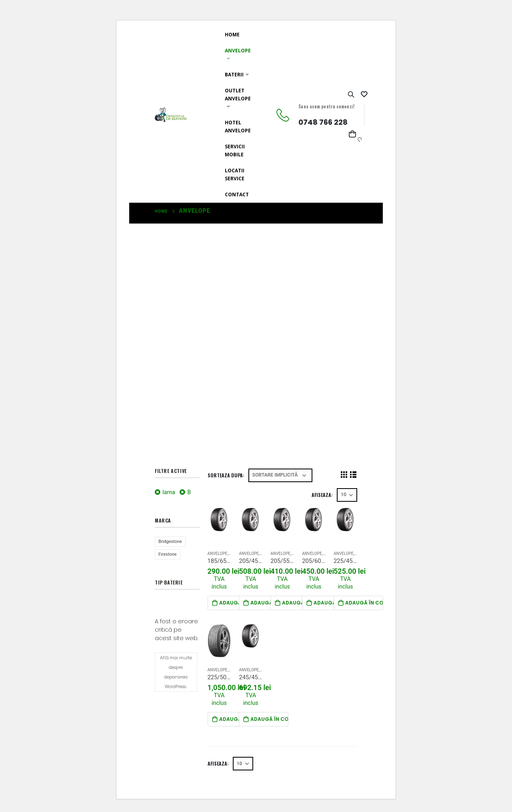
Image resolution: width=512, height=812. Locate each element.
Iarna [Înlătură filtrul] (169, 492)
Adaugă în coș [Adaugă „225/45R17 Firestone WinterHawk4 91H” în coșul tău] (364, 603)
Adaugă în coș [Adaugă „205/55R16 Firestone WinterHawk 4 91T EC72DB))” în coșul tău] (301, 603)
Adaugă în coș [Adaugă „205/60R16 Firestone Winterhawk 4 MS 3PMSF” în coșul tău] (333, 603)
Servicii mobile (235, 151)
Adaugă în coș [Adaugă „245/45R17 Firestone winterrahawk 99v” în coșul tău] (269, 719)
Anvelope (238, 51)
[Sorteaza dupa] (280, 475)
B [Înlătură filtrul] (189, 492)
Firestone (168, 554)
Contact (237, 195)
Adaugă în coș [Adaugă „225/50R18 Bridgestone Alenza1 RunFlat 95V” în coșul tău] (238, 719)
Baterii (234, 75)
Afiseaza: (322, 495)
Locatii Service (235, 175)
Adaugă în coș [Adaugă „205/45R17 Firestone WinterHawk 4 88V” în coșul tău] (269, 603)
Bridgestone (170, 542)
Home (232, 35)
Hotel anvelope (238, 127)
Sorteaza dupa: (226, 475)
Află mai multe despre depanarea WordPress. (176, 672)
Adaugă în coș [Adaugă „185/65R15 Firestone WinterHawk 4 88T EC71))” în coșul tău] (238, 603)
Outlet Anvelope (238, 95)
